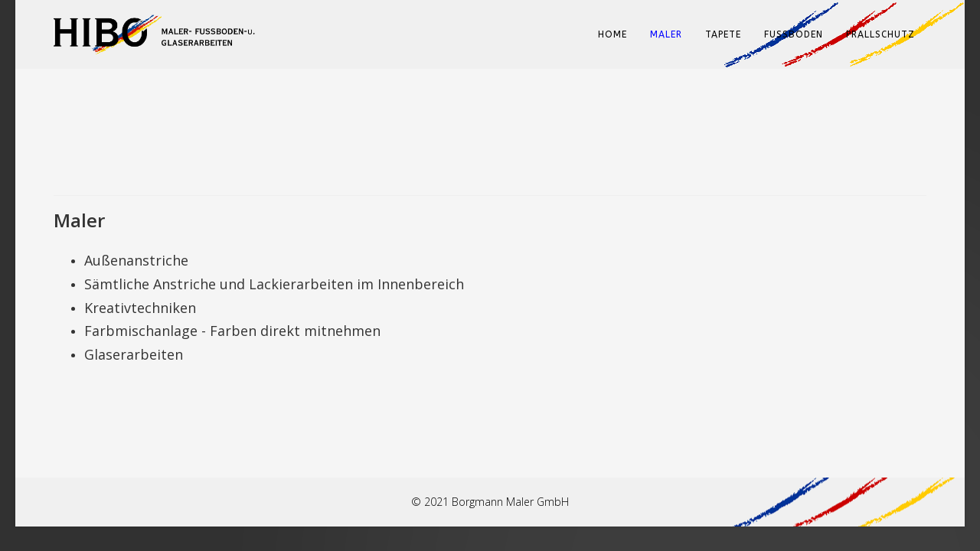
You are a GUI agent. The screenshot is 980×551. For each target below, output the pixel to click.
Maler (666, 34)
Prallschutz (880, 34)
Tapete (723, 34)
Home (612, 34)
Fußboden (794, 34)
